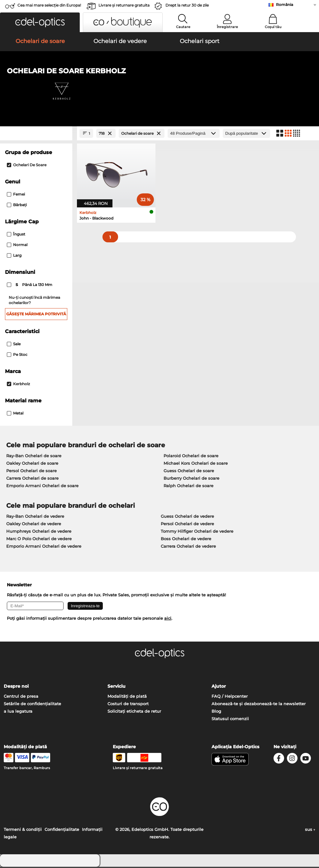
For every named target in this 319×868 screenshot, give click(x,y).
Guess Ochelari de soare (189, 472)
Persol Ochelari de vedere (187, 525)
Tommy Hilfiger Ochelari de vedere (197, 532)
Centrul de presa (21, 697)
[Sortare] (246, 135)
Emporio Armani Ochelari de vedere (44, 547)
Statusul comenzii (230, 720)
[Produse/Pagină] (194, 135)
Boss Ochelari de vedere (186, 540)
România (285, 5)
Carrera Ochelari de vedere (188, 547)
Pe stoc (17, 355)
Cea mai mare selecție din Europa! (49, 5)
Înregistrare (227, 27)
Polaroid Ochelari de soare (191, 457)
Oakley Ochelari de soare (32, 464)
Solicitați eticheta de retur (134, 712)
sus (310, 831)
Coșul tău (273, 27)
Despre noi (16, 687)
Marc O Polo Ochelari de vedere (39, 540)
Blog (216, 712)
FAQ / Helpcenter (230, 697)
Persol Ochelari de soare (31, 472)
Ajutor (219, 687)
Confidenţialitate (62, 831)
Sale (14, 345)
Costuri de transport (128, 705)
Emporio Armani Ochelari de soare (42, 487)
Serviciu (117, 687)
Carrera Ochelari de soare (32, 479)
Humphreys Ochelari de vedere (39, 532)
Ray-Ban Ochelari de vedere (35, 517)
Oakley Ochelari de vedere (34, 525)
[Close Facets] (36, 135)
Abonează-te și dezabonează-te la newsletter (259, 705)
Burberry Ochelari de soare (191, 479)
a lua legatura (18, 712)
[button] (40, 22)
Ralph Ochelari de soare (188, 487)
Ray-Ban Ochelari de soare (34, 457)
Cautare (183, 27)
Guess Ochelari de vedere (187, 517)
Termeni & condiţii (23, 831)
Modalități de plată (127, 697)
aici (168, 619)
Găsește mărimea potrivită (36, 315)
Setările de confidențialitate (32, 705)
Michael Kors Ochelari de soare (196, 464)
